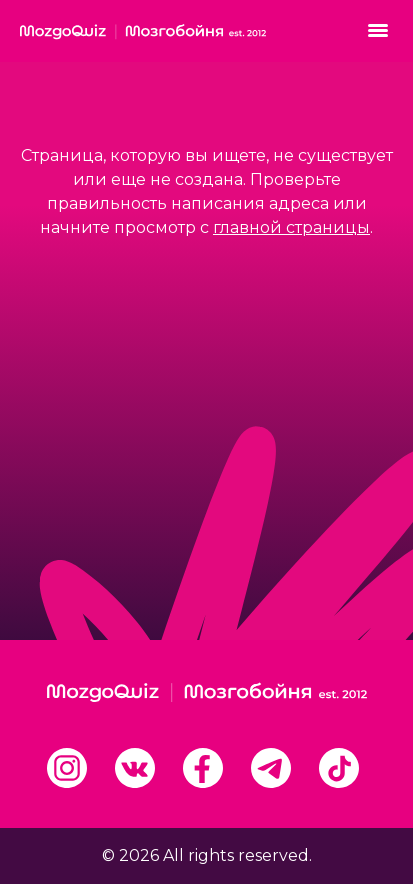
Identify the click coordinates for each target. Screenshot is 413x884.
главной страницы (291, 227)
